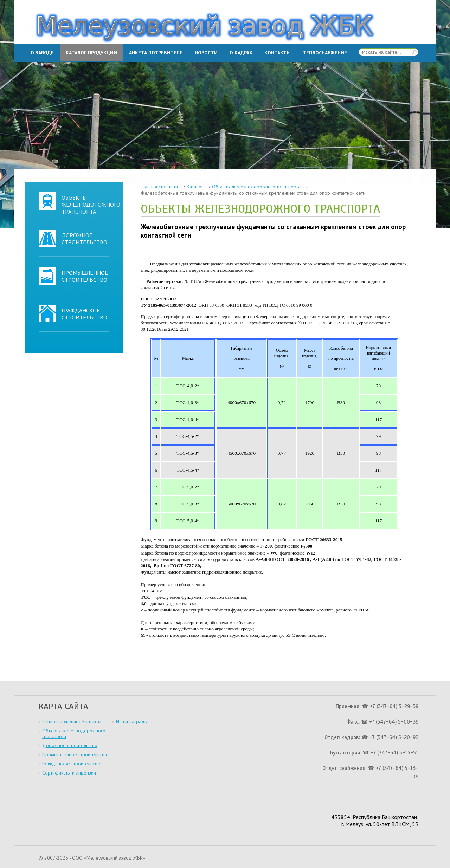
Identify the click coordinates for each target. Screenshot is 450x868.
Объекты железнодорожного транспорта (91, 205)
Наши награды (132, 721)
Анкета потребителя (156, 53)
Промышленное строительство (85, 276)
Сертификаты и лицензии (69, 773)
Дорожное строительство (84, 239)
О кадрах (241, 53)
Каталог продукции (91, 53)
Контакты (278, 53)
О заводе (42, 53)
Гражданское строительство (84, 314)
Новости (206, 53)
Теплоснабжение (325, 53)
